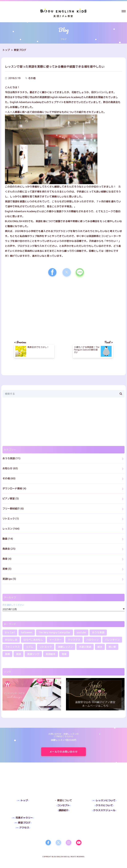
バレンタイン (112, 640)
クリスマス (74, 640)
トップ (6, 50)
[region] (34, 306)
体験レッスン (65, 647)
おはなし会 (11, 640)
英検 (7, 654)
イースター (55, 640)
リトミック (46, 647)
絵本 (100, 647)
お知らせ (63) (10, 468)
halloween (27, 632)
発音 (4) (7, 559)
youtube (81, 632)
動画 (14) (8, 539)
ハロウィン (92, 640)
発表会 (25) (9, 549)
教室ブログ (20, 50)
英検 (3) (7, 569)
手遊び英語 (85, 647)
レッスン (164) (11, 529)
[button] (124, 11)
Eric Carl (10, 632)
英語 (18, 654)
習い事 (112, 647)
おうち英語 (98, 632)
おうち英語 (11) (11, 458)
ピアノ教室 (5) (11, 498)
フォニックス (12, 647)
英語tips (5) (9, 579)
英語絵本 (51, 654)
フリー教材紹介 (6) (13, 509)
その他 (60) (9, 478)
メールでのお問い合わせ (68, 752)
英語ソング (33, 654)
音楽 (64, 654)
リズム (30, 647)
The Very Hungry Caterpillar (54, 632)
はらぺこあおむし (33, 640)
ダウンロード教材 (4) (14, 488)
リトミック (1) (11, 519)
